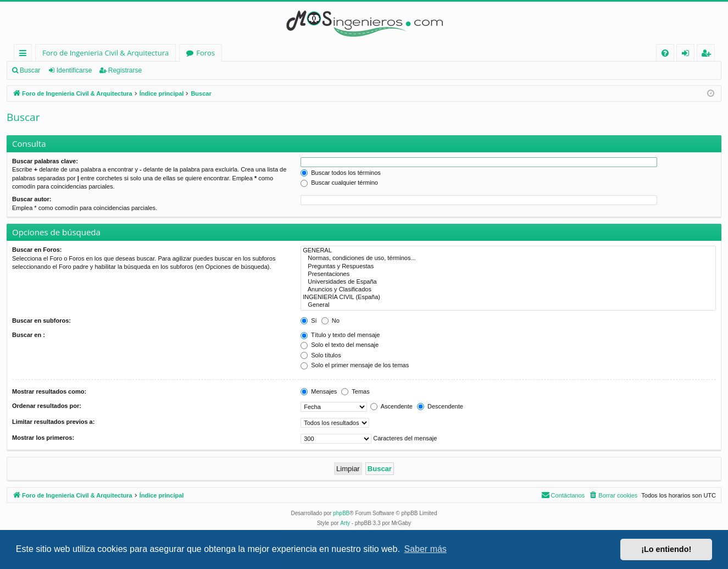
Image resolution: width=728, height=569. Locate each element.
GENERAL (508, 251)
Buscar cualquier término (339, 183)
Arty (345, 523)
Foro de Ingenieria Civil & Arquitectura (105, 53)
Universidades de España (508, 282)
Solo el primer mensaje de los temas (355, 365)
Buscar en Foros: (37, 250)
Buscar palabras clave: (45, 161)
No (330, 321)
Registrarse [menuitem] (708, 55)
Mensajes (319, 391)
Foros (205, 53)
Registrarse (125, 70)
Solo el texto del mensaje (340, 345)
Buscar (30, 70)
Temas (355, 391)
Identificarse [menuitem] (688, 55)
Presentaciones (508, 274)
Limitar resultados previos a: (53, 422)
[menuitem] (665, 53)
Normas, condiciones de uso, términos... (508, 258)
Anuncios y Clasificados (508, 290)
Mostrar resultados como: (49, 391)
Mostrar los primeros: (43, 438)
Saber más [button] (426, 549)
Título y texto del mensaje (340, 335)
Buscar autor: (32, 199)
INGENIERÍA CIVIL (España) (508, 297)
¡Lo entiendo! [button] (666, 549)
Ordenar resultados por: (47, 406)
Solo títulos (321, 355)
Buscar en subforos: (41, 321)
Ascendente (391, 406)
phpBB (341, 513)
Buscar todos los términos (341, 173)
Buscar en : (29, 335)
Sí (309, 321)
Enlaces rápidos (25, 55)
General (508, 305)
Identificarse (74, 70)
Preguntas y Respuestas (508, 267)
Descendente (440, 406)
